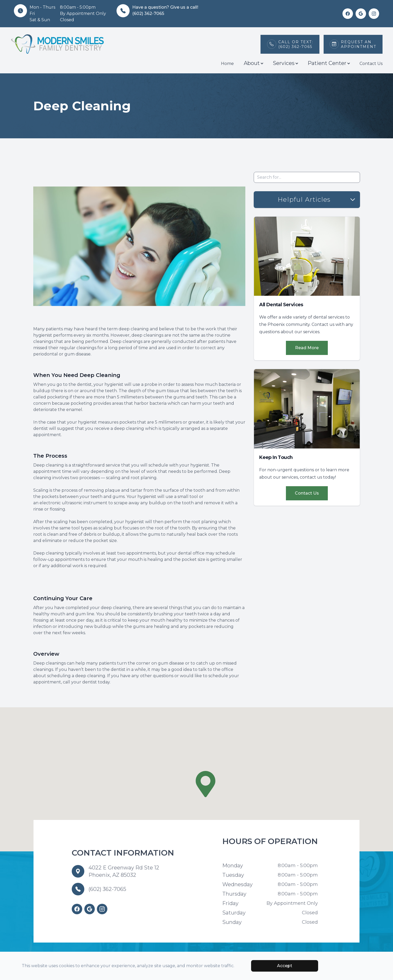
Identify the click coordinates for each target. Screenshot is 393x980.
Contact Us (371, 64)
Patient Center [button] (329, 63)
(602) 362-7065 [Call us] (107, 889)
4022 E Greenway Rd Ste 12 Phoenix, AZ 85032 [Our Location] (124, 871)
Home (227, 64)
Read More (307, 348)
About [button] (253, 63)
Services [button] (285, 63)
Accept (285, 966)
